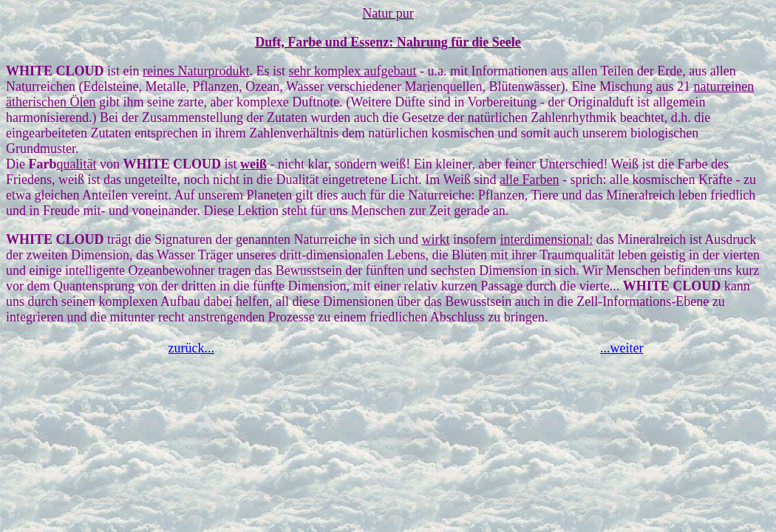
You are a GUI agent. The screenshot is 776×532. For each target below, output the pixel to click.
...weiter (622, 348)
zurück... (191, 348)
